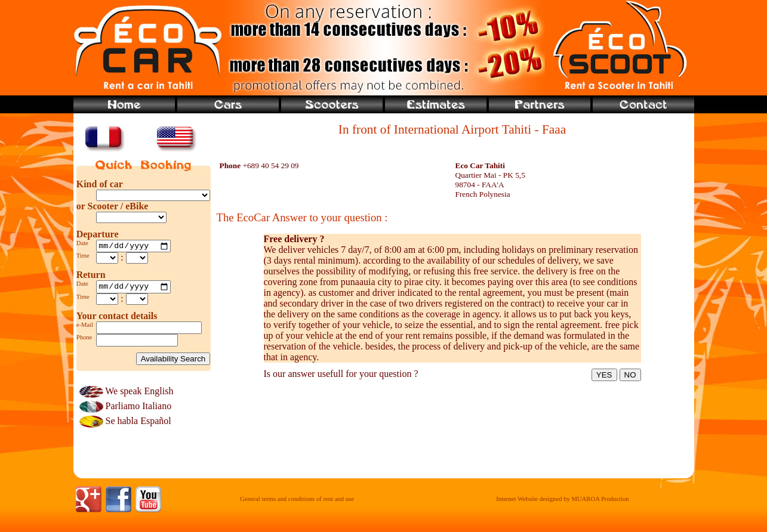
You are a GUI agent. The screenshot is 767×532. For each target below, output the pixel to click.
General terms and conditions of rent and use (297, 502)
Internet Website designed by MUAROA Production (562, 502)
